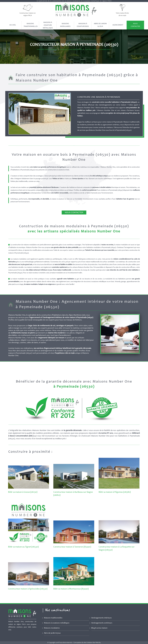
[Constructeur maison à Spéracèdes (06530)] (29, 585)
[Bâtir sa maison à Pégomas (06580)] (119, 488)
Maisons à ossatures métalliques (57, 623)
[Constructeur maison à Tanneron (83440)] (74, 543)
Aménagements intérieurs (101, 618)
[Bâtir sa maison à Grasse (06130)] (29, 488)
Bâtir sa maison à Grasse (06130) (23, 492)
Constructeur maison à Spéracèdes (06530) (28, 589)
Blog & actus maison (99, 628)
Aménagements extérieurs (102, 623)
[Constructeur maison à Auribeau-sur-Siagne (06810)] (74, 488)
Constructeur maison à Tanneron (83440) (72, 547)
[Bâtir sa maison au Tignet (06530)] (29, 543)
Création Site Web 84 (94, 643)
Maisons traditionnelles (53, 618)
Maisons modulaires (52, 628)
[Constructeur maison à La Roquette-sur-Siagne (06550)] (119, 543)
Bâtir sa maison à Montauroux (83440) (71, 589)
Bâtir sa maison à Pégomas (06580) (115, 492)
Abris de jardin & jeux (52, 633)
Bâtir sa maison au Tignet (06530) (23, 547)
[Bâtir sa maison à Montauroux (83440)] (74, 585)
